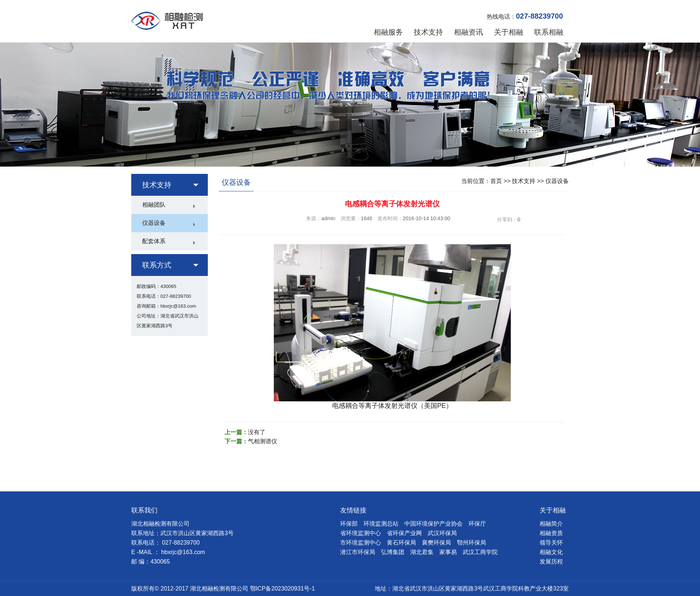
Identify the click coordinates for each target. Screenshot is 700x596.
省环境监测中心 (361, 533)
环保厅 (477, 524)
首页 (496, 181)
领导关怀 (551, 543)
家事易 (448, 552)
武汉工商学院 (480, 552)
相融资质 (551, 533)
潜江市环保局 (358, 552)
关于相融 (509, 32)
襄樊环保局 (436, 543)
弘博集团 (393, 552)
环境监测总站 (381, 524)
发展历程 (551, 562)
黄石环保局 (401, 543)
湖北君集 (422, 552)
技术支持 (428, 32)
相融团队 (154, 205)
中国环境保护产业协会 (433, 524)
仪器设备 (154, 223)
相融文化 (551, 552)
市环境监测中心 (361, 543)
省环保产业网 (404, 533)
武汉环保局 (442, 533)
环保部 (349, 524)
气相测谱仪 (262, 441)
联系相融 (549, 32)
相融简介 (551, 524)
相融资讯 (468, 32)
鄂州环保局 (471, 543)
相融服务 (388, 32)
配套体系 (154, 241)
